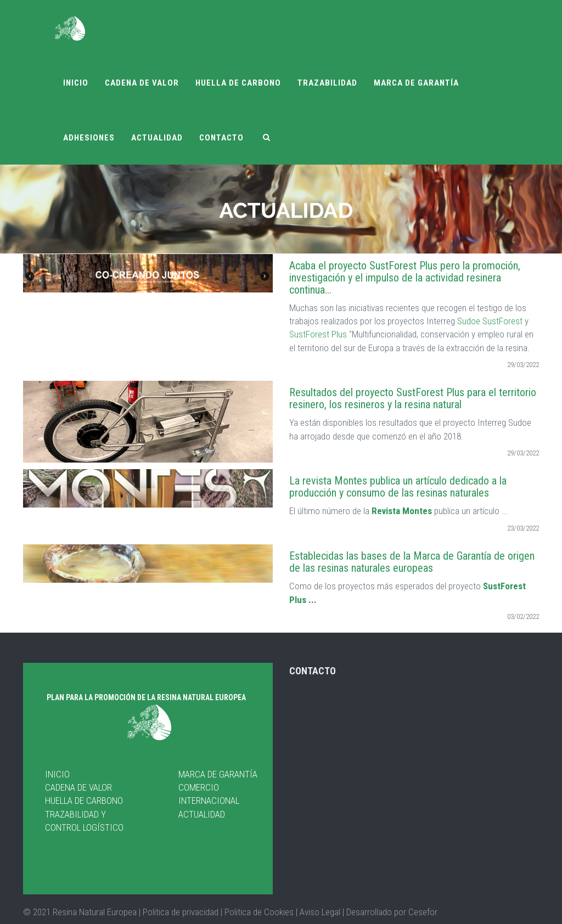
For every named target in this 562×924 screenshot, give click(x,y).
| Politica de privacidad (180, 912)
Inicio (76, 83)
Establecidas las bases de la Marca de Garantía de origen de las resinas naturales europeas (412, 562)
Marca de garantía (416, 83)
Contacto (221, 138)
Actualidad (157, 138)
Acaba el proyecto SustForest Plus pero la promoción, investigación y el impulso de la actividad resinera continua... (405, 278)
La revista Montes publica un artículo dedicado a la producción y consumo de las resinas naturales (398, 487)
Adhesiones (89, 138)
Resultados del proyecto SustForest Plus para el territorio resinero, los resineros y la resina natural (413, 398)
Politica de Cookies (258, 912)
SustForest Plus (318, 334)
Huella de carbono (238, 83)
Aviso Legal (320, 912)
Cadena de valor (142, 83)
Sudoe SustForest (491, 321)
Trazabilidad (327, 83)
